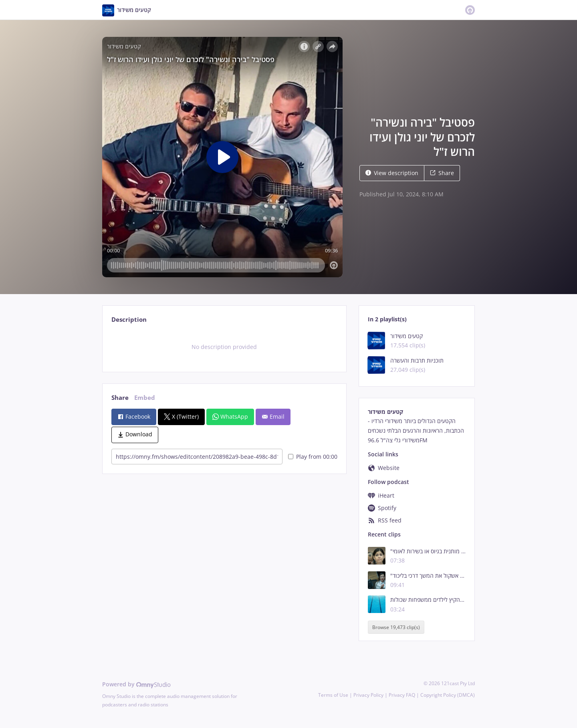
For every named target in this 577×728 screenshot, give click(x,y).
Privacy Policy (368, 695)
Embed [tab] (145, 398)
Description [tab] (129, 320)
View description (392, 173)
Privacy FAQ (402, 695)
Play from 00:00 (313, 457)
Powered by (136, 684)
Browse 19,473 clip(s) (396, 627)
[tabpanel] (224, 347)
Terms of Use (333, 695)
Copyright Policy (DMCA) (448, 695)
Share (442, 173)
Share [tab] (120, 398)
